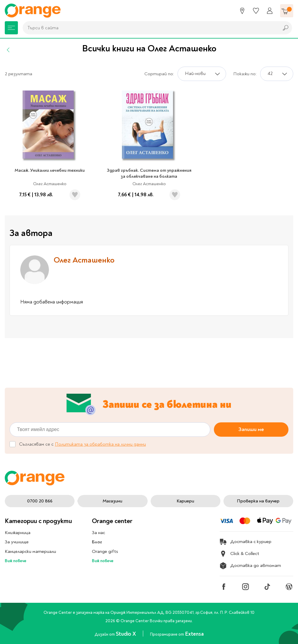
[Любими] (256, 11)
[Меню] (11, 28)
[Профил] (270, 11)
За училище (17, 542)
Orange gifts (105, 551)
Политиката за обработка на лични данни (100, 444)
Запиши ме (251, 429)
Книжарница (18, 533)
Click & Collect (239, 554)
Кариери (185, 501)
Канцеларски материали (30, 551)
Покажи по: (245, 74)
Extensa (194, 634)
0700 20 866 (40, 501)
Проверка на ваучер (258, 501)
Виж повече (16, 561)
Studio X (126, 634)
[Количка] (287, 11)
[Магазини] (242, 11)
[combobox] (149, 28)
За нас (98, 533)
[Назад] (8, 50)
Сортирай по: (159, 74)
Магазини (112, 501)
